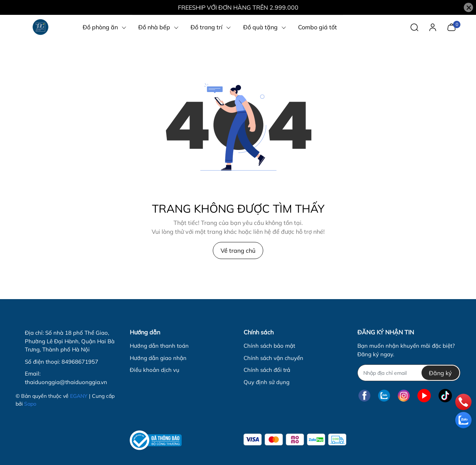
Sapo (30, 404)
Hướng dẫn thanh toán (159, 346)
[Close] (468, 8)
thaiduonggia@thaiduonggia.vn (66, 382)
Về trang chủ (238, 250)
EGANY (79, 396)
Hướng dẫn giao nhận (158, 358)
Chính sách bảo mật (269, 346)
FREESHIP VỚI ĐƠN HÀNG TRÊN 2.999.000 (238, 7)
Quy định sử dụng (267, 382)
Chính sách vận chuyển (273, 358)
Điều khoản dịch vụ (155, 370)
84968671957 (80, 362)
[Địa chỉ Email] (409, 373)
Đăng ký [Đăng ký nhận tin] (440, 373)
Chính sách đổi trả (267, 370)
